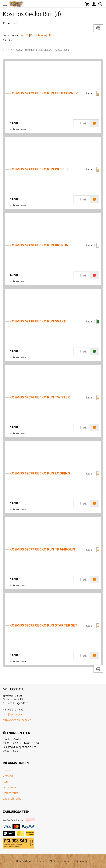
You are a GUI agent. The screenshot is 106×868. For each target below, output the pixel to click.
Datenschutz (10, 793)
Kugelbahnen (26, 50)
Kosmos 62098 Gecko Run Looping (40, 473)
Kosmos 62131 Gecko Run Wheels (39, 169)
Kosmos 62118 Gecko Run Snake (38, 321)
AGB (5, 782)
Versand (8, 776)
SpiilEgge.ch (28, 861)
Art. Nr (25, 35)
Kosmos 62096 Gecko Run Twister (40, 397)
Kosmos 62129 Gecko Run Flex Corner (44, 93)
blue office (44, 861)
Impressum (9, 787)
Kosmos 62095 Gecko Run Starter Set (43, 625)
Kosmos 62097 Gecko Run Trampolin (42, 549)
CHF (50, 35)
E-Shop (8, 50)
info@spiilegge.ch (13, 714)
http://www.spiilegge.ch (17, 720)
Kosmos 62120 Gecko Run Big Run (39, 245)
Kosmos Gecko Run (54, 50)
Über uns (8, 770)
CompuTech (84, 861)
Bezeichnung (38, 35)
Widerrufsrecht (12, 799)
